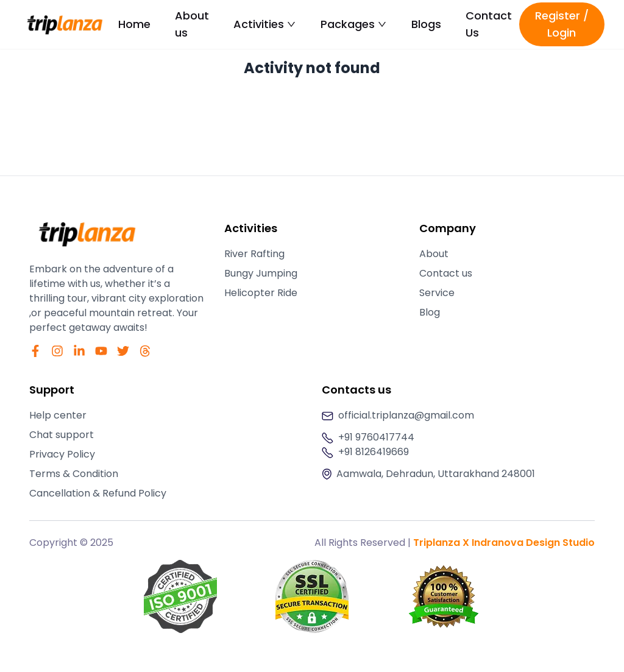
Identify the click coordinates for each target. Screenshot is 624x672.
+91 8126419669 (374, 452)
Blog (430, 312)
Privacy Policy (62, 454)
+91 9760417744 (376, 437)
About (434, 254)
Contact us (446, 273)
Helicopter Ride (261, 293)
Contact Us (489, 24)
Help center (58, 415)
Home (134, 24)
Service (437, 293)
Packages (354, 24)
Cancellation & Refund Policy (98, 493)
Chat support (62, 435)
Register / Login (562, 24)
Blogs (426, 24)
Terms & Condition (74, 474)
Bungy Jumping (261, 273)
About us (192, 24)
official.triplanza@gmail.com (406, 415)
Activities (265, 24)
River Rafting (254, 254)
